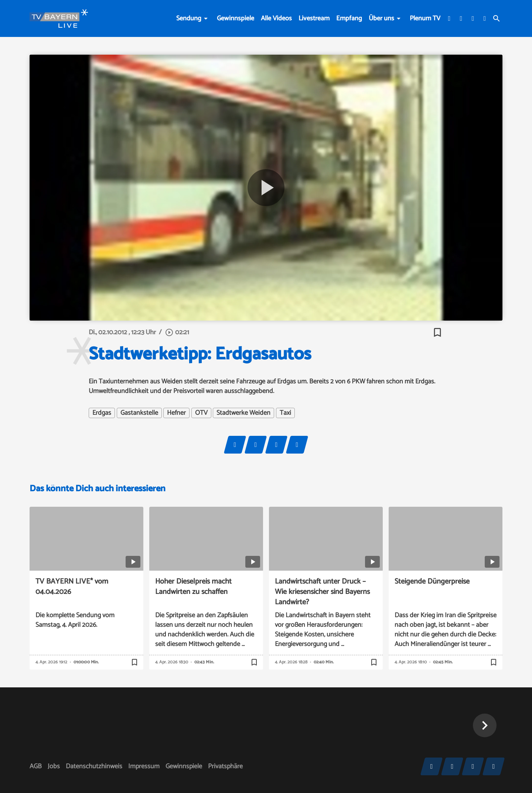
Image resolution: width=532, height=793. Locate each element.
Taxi (285, 413)
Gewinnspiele (236, 18)
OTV (201, 413)
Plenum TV (425, 18)
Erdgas (102, 413)
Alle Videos (276, 18)
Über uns (381, 18)
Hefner (176, 413)
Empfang (349, 18)
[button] (485, 725)
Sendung (189, 18)
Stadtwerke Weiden (243, 413)
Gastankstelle (139, 413)
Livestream (314, 18)
